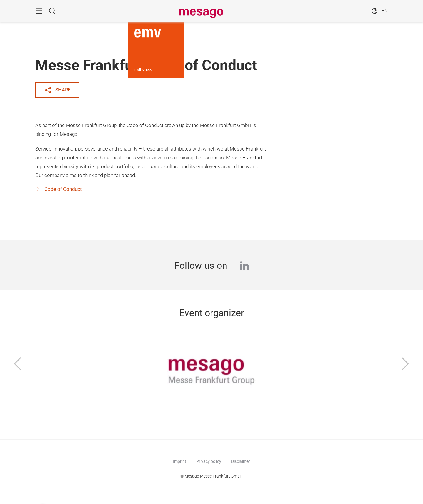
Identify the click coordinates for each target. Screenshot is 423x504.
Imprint (180, 461)
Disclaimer (241, 461)
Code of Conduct (63, 189)
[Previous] (18, 364)
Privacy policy (209, 461)
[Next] (405, 364)
